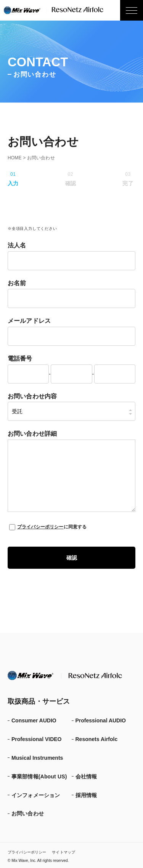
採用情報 (86, 795)
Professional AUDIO (101, 720)
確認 (72, 558)
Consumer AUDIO (34, 720)
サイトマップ (63, 852)
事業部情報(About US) (39, 777)
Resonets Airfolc (97, 739)
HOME (15, 158)
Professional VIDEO (36, 739)
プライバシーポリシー (40, 527)
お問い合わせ (28, 813)
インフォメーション (36, 795)
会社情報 (86, 777)
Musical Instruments (37, 758)
